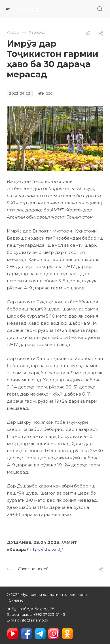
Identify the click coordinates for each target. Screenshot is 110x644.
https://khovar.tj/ (46, 549)
